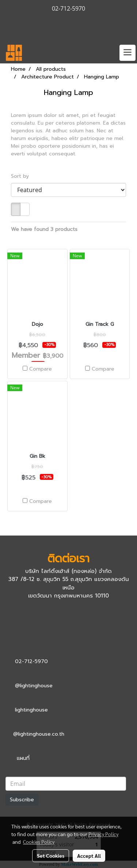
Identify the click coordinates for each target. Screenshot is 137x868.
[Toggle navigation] (128, 53)
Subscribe (22, 800)
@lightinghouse (34, 686)
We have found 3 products (44, 229)
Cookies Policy (39, 842)
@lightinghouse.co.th (39, 734)
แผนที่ (23, 758)
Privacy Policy (103, 834)
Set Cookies (51, 856)
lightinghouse (31, 710)
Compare (41, 369)
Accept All (89, 856)
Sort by (23, 176)
